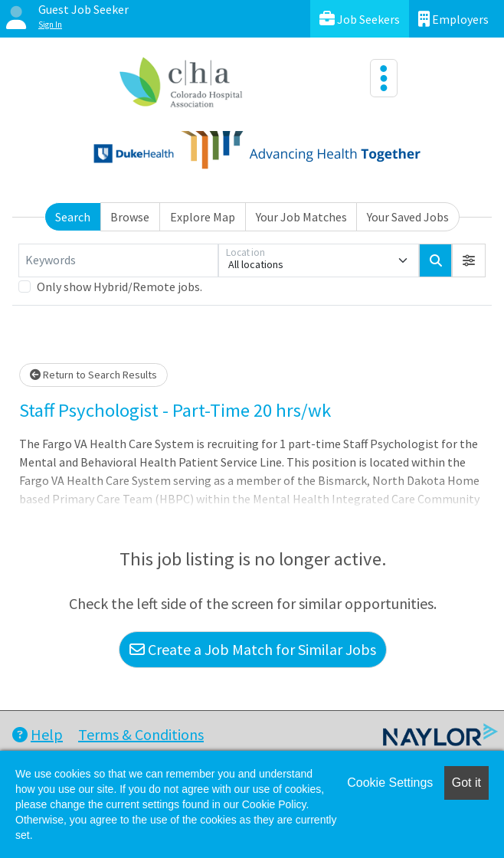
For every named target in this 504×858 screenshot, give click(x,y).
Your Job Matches (301, 217)
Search (73, 217)
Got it (466, 783)
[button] (469, 260)
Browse (130, 217)
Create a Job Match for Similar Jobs (253, 649)
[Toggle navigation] (384, 78)
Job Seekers (360, 19)
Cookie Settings (390, 783)
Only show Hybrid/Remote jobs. (119, 287)
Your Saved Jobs (408, 217)
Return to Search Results (93, 375)
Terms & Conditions (141, 734)
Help (38, 734)
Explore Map (203, 217)
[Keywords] (118, 260)
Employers (453, 19)
